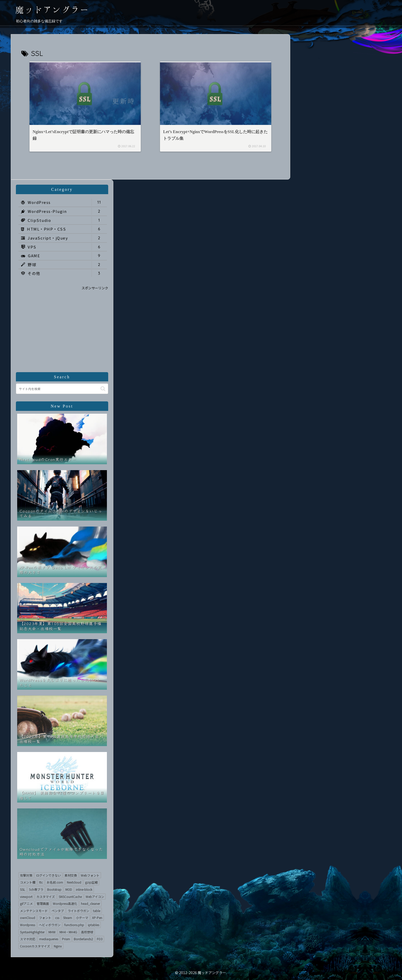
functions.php (74, 925)
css (57, 918)
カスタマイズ (46, 897)
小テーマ (82, 918)
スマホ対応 (28, 939)
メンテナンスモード (34, 911)
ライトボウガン (78, 911)
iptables (94, 925)
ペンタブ (58, 911)
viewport (26, 897)
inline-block (84, 889)
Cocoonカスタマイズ (35, 946)
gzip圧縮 (91, 882)
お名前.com (55, 882)
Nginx (58, 946)
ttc (41, 882)
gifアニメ (26, 903)
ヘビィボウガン (50, 925)
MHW (52, 932)
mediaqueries (49, 939)
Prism (66, 939)
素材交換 (71, 875)
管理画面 (43, 903)
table (97, 911)
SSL (23, 889)
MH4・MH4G (68, 932)
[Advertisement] (62, 327)
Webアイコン (95, 897)
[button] (103, 389)
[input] (62, 389)
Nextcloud (74, 882)
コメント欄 (28, 882)
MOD (69, 889)
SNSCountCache (70, 897)
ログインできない (48, 875)
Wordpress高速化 (65, 903)
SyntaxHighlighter (32, 932)
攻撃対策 (26, 875)
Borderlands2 (83, 939)
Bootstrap (54, 889)
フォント (45, 918)
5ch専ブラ (36, 889)
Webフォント (90, 875)
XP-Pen (97, 918)
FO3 (100, 939)
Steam (68, 918)
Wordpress (28, 925)
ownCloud (28, 918)
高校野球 (87, 932)
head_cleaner (91, 903)
